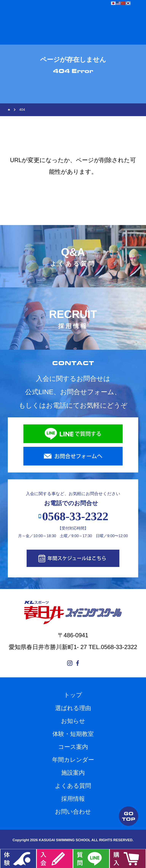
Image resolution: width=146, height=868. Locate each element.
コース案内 (73, 747)
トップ (73, 695)
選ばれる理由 (73, 708)
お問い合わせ (73, 812)
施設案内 (73, 773)
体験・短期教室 (73, 734)
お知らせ (73, 721)
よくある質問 (73, 786)
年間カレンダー (73, 760)
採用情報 (73, 799)
